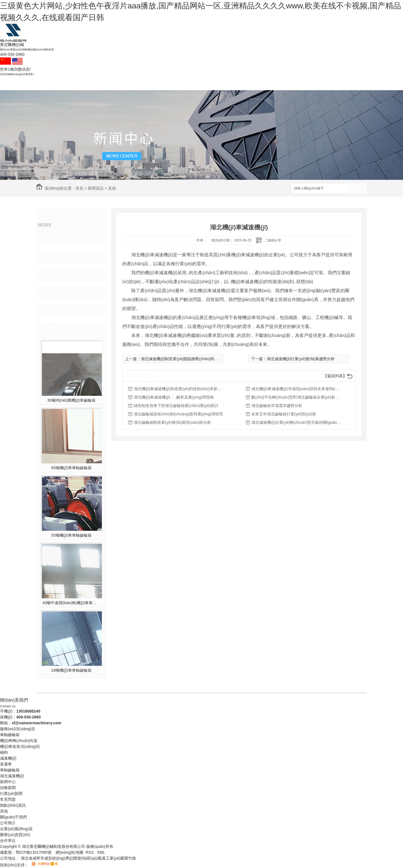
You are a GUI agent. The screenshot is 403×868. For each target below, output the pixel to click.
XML (101, 852)
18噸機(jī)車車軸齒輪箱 (71, 670)
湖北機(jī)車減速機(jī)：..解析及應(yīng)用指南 (174, 397)
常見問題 (54, 275)
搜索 (357, 189)
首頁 (79, 188)
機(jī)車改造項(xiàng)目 (20, 746)
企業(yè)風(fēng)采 (16, 829)
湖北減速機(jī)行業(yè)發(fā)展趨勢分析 (301, 359)
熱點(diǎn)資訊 (59, 293)
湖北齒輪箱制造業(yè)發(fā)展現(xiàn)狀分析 (172, 422)
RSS (90, 852)
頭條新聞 (54, 239)
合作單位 (8, 841)
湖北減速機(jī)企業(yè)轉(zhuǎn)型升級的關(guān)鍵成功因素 (296, 422)
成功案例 (171, 83)
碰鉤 (111, 83)
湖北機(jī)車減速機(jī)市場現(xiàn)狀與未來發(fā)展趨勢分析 (296, 389)
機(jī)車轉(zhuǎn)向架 (19, 741)
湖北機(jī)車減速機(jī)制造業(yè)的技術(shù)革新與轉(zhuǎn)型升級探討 (179, 389)
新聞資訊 (231, 83)
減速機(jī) (141, 83)
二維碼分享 (273, 240)
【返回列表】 (335, 376)
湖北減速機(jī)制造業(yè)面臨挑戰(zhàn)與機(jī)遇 (184, 359)
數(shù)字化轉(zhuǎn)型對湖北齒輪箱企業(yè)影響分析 (296, 397)
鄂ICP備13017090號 (34, 852)
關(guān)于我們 (261, 83)
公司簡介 (8, 823)
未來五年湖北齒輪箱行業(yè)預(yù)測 (283, 414)
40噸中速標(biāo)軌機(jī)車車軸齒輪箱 (72, 603)
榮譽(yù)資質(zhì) (15, 835)
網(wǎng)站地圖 (70, 852)
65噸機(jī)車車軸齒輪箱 (71, 468)
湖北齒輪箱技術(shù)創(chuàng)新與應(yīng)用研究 (178, 414)
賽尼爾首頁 (51, 83)
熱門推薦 (54, 329)
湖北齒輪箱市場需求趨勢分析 (277, 406)
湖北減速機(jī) (12, 776)
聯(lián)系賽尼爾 (291, 83)
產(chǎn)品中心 (201, 83)
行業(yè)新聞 (58, 257)
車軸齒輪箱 (81, 83)
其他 (112, 188)
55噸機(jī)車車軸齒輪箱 (71, 535)
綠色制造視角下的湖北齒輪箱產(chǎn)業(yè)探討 (176, 406)
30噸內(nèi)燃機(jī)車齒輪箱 (71, 400)
